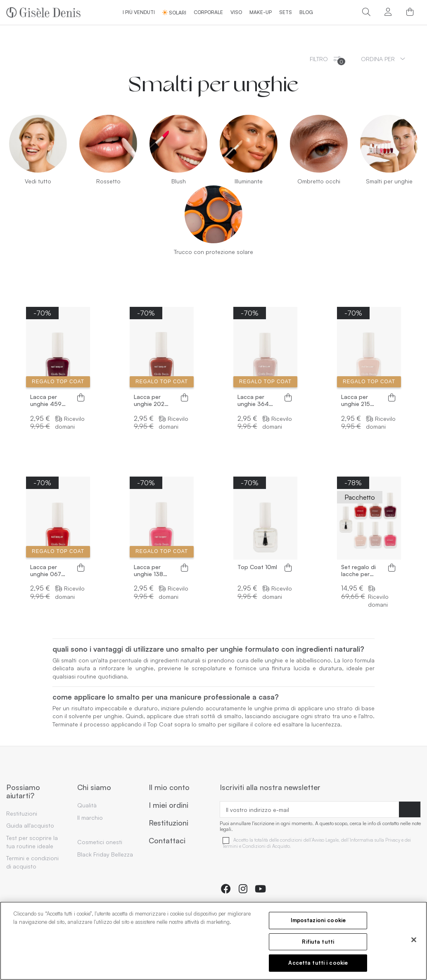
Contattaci (167, 841)
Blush (179, 181)
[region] (213, 941)
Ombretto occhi (319, 181)
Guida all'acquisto (30, 825)
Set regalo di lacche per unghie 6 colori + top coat (361, 571)
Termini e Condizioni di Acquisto (256, 846)
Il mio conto (169, 788)
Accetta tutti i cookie (318, 963)
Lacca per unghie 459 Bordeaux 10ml (50, 401)
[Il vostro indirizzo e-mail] (310, 809)
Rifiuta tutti (318, 942)
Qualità (87, 805)
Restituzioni (22, 813)
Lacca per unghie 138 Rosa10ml (148, 571)
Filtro (327, 60)
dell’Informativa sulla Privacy (371, 840)
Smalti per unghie (389, 181)
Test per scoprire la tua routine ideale (32, 842)
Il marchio (90, 817)
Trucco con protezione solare (213, 252)
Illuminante (249, 181)
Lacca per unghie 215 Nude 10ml (356, 401)
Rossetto (108, 181)
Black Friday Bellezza (105, 854)
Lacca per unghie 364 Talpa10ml (253, 401)
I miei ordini (168, 805)
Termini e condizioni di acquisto (32, 862)
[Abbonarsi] (410, 809)
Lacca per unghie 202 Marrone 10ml (152, 401)
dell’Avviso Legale (321, 840)
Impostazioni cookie (318, 920)
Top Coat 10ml (257, 567)
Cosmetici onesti (100, 842)
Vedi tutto (38, 181)
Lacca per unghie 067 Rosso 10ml (46, 571)
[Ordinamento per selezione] (383, 59)
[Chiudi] (414, 940)
